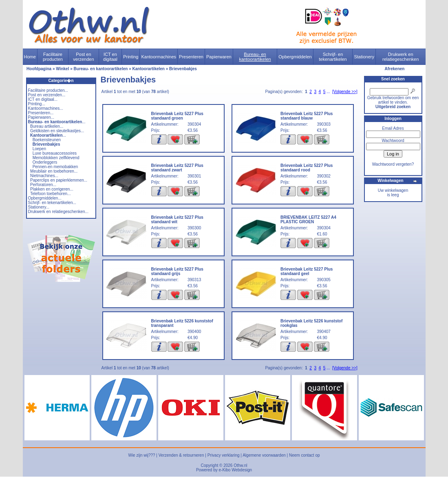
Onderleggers (45, 162)
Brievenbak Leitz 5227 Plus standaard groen (177, 116)
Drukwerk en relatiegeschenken (401, 57)
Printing (131, 57)
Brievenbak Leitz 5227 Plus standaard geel (307, 271)
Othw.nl (240, 465)
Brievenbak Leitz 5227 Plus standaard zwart (177, 168)
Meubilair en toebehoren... (54, 171)
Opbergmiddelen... (45, 198)
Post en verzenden (83, 57)
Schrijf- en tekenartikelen (333, 57)
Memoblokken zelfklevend (56, 158)
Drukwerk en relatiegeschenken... (58, 212)
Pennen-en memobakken (55, 167)
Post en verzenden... (47, 95)
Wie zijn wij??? (141, 455)
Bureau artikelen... (47, 126)
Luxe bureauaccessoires (55, 153)
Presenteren (191, 57)
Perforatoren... (43, 185)
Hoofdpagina (39, 69)
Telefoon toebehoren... (51, 194)
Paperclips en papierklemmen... (59, 180)
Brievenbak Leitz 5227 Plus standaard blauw (307, 116)
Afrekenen (395, 69)
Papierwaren (219, 57)
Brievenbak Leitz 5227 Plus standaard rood (307, 168)
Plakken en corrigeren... (52, 189)
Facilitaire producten (53, 57)
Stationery (364, 57)
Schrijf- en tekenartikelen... (52, 203)
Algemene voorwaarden (264, 455)
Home (30, 57)
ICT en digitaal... (43, 99)
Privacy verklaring (224, 455)
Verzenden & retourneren (181, 455)
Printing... (37, 104)
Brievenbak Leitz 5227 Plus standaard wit (177, 220)
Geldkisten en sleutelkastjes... (57, 131)
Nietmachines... (44, 176)
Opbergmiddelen (295, 57)
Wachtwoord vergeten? (393, 164)
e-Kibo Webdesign (236, 470)
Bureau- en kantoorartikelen (255, 57)
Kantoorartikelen (149, 69)
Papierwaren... (41, 117)
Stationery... (39, 207)
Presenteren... (41, 113)
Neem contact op (305, 455)
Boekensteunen (47, 140)
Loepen (39, 149)
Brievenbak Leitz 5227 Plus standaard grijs (177, 271)
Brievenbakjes (183, 69)
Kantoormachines (159, 57)
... (57, 122)
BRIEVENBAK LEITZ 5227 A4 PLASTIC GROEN (308, 220)
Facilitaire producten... (48, 90)
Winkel (62, 69)
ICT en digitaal (110, 57)
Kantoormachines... (46, 108)
